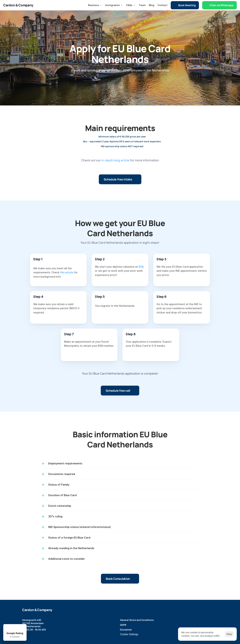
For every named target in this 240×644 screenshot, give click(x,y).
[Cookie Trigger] (129, 634)
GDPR (123, 625)
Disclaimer (126, 630)
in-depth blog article (115, 164)
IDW (141, 267)
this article (67, 272)
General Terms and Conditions (137, 620)
